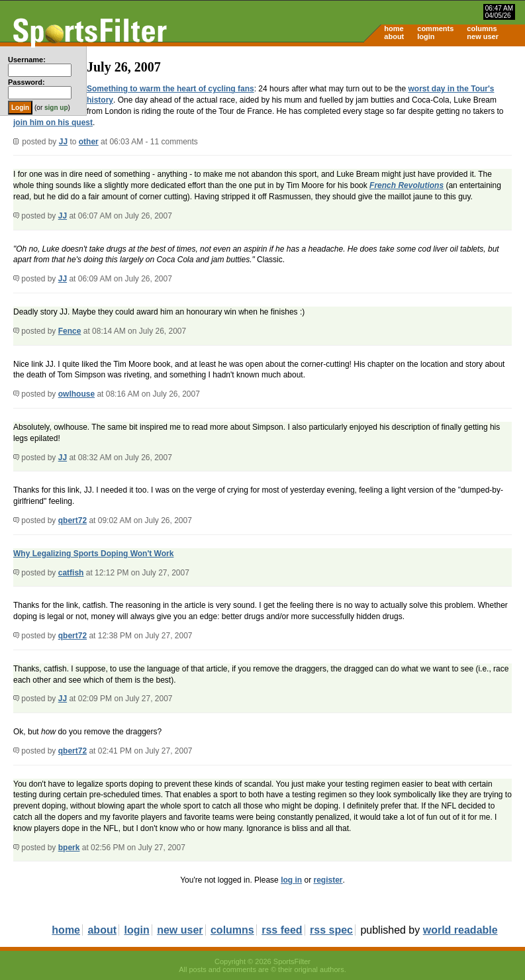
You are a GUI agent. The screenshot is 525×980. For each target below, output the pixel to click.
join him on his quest (53, 122)
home (394, 28)
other (89, 142)
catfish (71, 573)
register (328, 880)
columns (482, 28)
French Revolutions (406, 185)
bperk (69, 848)
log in (291, 880)
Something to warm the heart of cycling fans (170, 89)
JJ (63, 142)
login (426, 36)
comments (435, 28)
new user (483, 36)
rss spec (331, 930)
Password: (26, 82)
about (394, 36)
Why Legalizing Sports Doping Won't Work (93, 554)
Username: (27, 60)
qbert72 (72, 520)
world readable (460, 930)
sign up (56, 108)
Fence (70, 331)
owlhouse (76, 394)
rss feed (282, 930)
